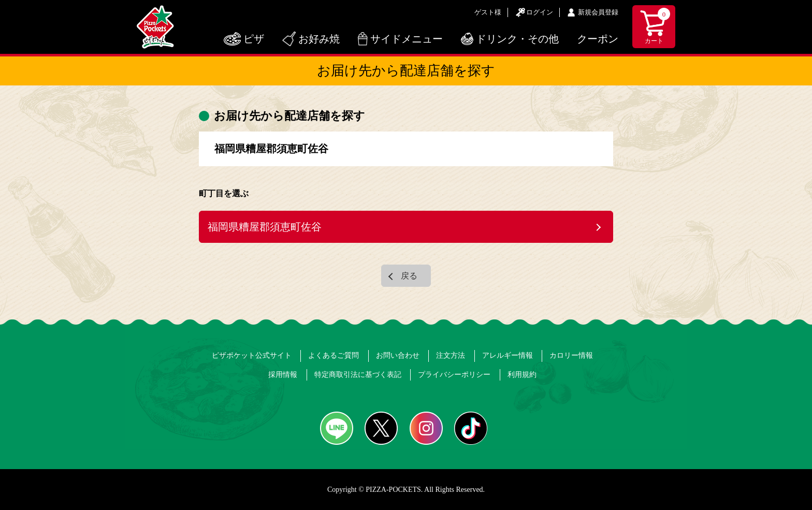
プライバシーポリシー (454, 375)
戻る (409, 276)
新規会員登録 (598, 12)
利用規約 (522, 375)
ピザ (254, 39)
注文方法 (451, 355)
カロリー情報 (571, 355)
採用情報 (283, 375)
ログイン (540, 12)
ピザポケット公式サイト (252, 355)
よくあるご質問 (334, 355)
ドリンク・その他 (517, 39)
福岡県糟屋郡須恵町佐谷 (265, 227)
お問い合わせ (398, 355)
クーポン (598, 39)
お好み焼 (319, 39)
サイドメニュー (407, 39)
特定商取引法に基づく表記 (358, 375)
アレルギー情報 (508, 355)
